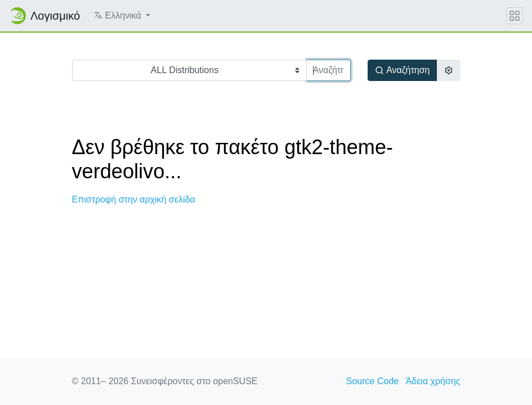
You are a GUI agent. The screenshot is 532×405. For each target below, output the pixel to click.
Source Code (372, 381)
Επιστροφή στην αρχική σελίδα (134, 199)
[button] (122, 16)
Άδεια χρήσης (433, 381)
